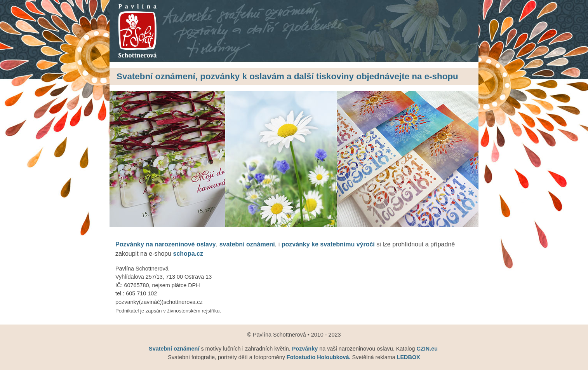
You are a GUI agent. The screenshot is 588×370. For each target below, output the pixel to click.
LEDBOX (409, 357)
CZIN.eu (427, 349)
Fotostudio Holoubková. (319, 357)
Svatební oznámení (175, 349)
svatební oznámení (247, 244)
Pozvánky (305, 349)
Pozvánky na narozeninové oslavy (166, 244)
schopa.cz (188, 254)
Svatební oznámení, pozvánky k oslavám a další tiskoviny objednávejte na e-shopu (287, 76)
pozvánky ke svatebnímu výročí (328, 244)
